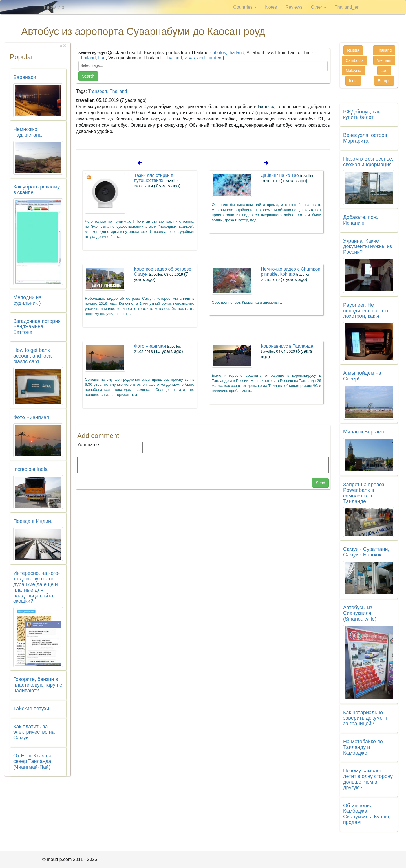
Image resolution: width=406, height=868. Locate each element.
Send (320, 483)
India (353, 81)
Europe (384, 81)
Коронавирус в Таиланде (287, 351)
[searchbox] (203, 65)
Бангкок (266, 107)
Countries (245, 7)
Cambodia (355, 60)
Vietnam (384, 60)
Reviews (294, 7)
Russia (353, 50)
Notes (271, 7)
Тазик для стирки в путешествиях (157, 181)
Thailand (118, 91)
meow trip (53, 7)
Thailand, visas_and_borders (194, 58)
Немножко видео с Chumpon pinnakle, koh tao (291, 274)
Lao (384, 71)
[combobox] (203, 66)
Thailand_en (347, 7)
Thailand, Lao (92, 58)
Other (318, 7)
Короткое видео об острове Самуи (163, 274)
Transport (98, 91)
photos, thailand (228, 53)
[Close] (65, 46)
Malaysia (353, 71)
